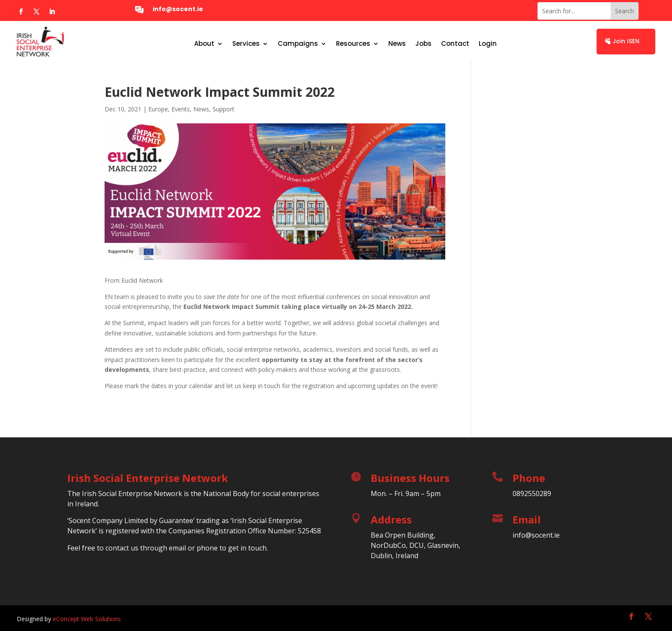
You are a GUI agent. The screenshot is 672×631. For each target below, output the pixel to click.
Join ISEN (626, 41)
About (204, 44)
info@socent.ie (178, 9)
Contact (455, 44)
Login (488, 44)
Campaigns (298, 44)
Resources (353, 44)
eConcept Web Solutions (87, 619)
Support (223, 109)
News (397, 44)
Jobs (423, 44)
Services (246, 44)
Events (181, 109)
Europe (158, 109)
